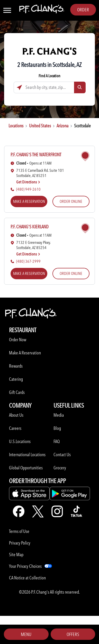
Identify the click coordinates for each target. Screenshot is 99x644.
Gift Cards (17, 392)
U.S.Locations (20, 441)
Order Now (18, 340)
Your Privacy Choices (25, 566)
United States (40, 126)
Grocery (60, 468)
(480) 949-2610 (28, 189)
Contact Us (62, 455)
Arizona (62, 126)
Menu (26, 634)
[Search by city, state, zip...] (50, 87)
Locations (16, 126)
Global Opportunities (26, 468)
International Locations (27, 455)
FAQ (57, 441)
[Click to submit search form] (80, 87)
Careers (15, 428)
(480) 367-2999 (28, 261)
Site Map (16, 554)
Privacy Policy (20, 543)
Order (83, 10)
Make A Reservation (25, 353)
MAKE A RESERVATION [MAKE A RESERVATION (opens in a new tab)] (29, 201)
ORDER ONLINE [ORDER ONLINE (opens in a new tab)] (71, 201)
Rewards (16, 366)
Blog (57, 428)
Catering (16, 379)
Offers (73, 634)
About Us (16, 415)
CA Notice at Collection (27, 578)
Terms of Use (19, 531)
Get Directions (28, 182)
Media (59, 415)
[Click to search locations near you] (19, 87)
